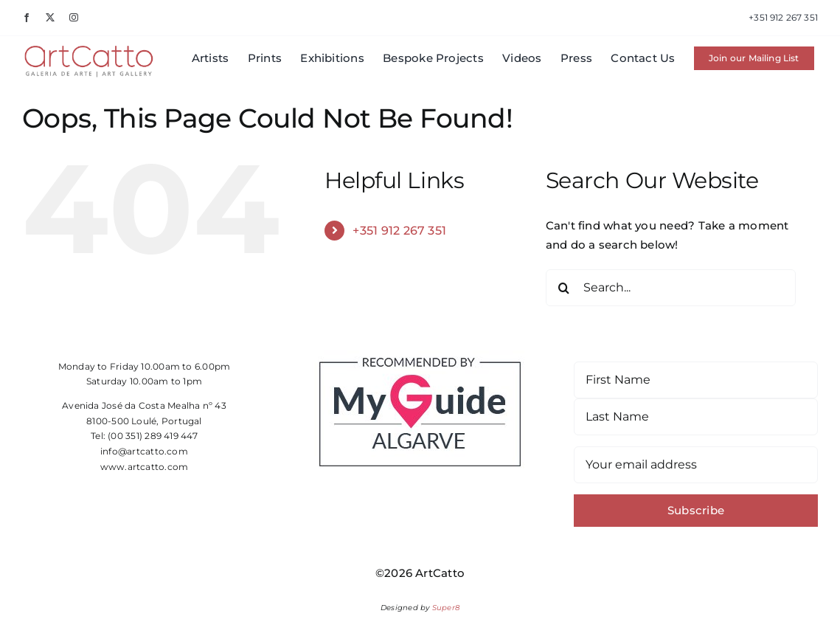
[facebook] (27, 18)
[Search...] (671, 288)
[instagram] (74, 18)
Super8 (446, 608)
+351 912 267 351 (399, 231)
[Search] (564, 288)
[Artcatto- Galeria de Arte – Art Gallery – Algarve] (89, 49)
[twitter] (50, 18)
